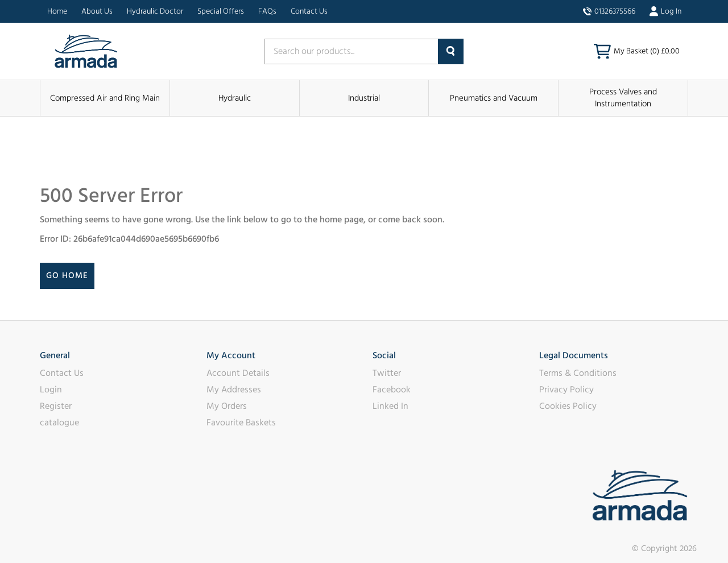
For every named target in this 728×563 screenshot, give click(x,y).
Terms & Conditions (578, 373)
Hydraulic (235, 98)
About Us (97, 11)
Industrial (364, 98)
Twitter (387, 373)
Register (56, 406)
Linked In (390, 406)
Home (57, 11)
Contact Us (309, 11)
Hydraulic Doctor (155, 11)
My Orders (227, 406)
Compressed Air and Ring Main (105, 98)
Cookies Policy (568, 406)
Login (51, 390)
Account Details (238, 373)
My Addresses (234, 390)
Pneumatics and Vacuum (494, 98)
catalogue (59, 423)
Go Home (67, 276)
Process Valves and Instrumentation (623, 98)
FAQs (267, 11)
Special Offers (221, 11)
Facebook (392, 390)
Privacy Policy (566, 390)
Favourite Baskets (241, 423)
